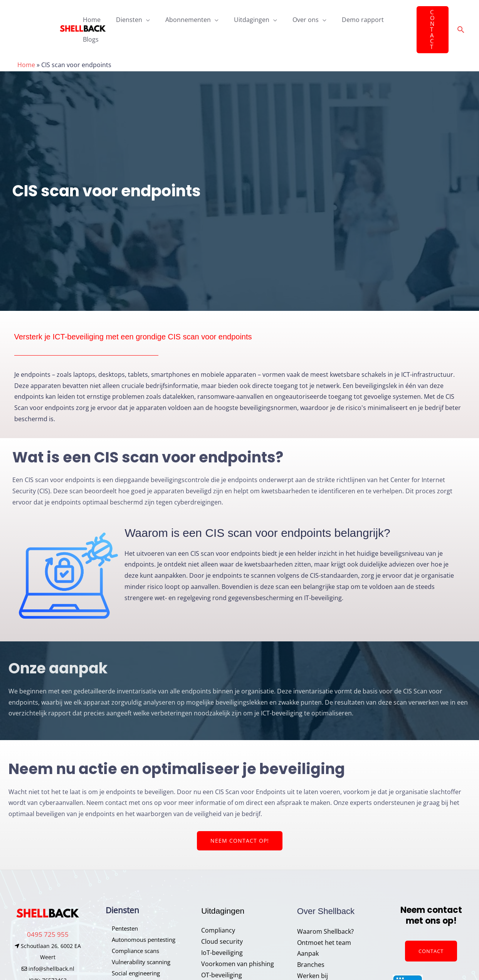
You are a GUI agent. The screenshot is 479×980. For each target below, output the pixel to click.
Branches (311, 943)
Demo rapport (347, 19)
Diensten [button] (126, 19)
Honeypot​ (120, 974)
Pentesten (120, 907)
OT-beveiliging (222, 953)
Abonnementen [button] (182, 19)
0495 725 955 (48, 913)
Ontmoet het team (324, 921)
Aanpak (308, 932)
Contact (431, 929)
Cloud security (222, 920)
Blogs (389, 19)
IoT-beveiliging (222, 931)
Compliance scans (132, 929)
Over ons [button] (293, 19)
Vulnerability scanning (138, 940)
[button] (430, 19)
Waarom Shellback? (325, 910)
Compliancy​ (218, 909)
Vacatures (312, 965)
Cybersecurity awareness (238, 965)
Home (92, 19)
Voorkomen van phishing (238, 942)
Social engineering (132, 951)
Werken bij (313, 954)
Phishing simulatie (132, 963)
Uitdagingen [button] (242, 19)
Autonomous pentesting (141, 918)
